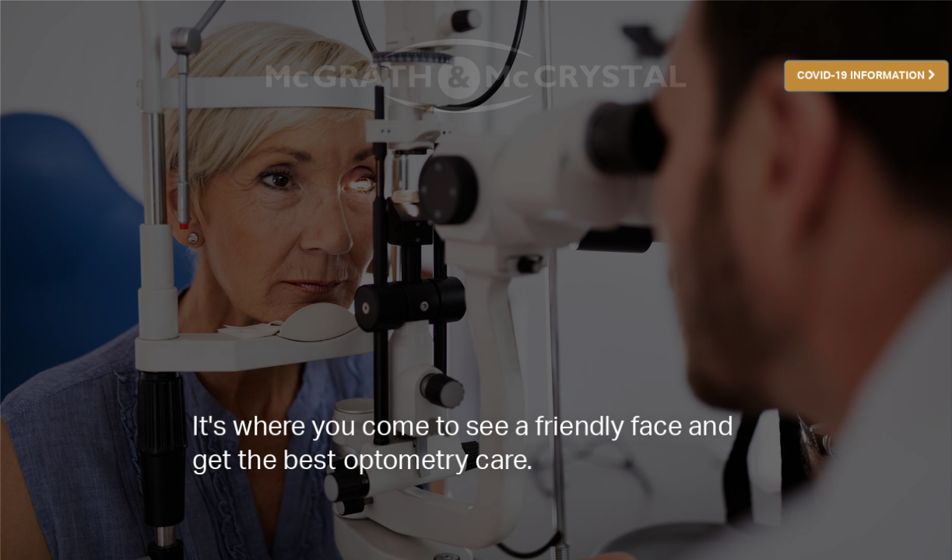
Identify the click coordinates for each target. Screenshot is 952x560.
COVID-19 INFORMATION (866, 75)
